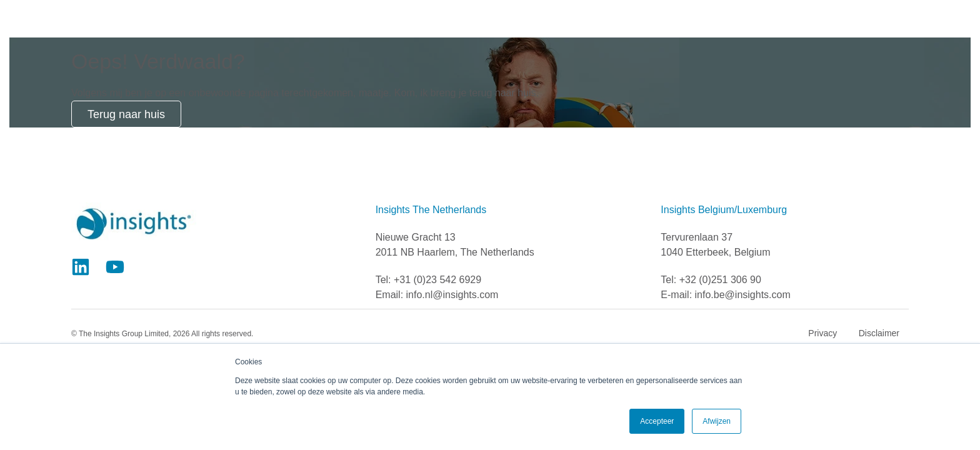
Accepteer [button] (657, 421)
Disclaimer (879, 333)
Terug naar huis (126, 114)
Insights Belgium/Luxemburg (724, 210)
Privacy (822, 333)
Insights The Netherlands (431, 210)
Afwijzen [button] (717, 421)
